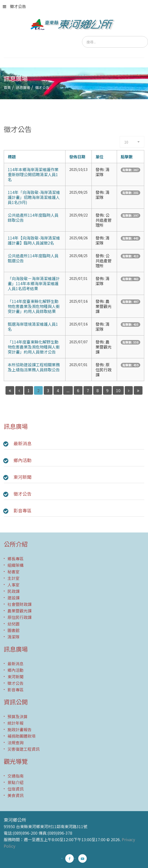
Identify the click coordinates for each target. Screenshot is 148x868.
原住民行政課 (19, 617)
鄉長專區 (15, 559)
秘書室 (13, 572)
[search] (115, 42)
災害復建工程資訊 (23, 749)
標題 (12, 157)
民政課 (13, 591)
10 (118, 390)
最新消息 (22, 443)
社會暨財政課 (19, 604)
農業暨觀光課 (19, 611)
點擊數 (127, 157)
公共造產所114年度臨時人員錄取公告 (33, 218)
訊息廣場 (23, 87)
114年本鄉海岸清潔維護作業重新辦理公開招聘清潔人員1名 (33, 174)
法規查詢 (15, 742)
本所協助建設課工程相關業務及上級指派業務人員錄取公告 (34, 367)
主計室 (13, 578)
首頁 (7, 87)
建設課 (13, 598)
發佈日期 (77, 157)
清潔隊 (13, 637)
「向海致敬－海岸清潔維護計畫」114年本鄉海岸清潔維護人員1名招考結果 (34, 283)
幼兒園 (13, 624)
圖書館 (13, 630)
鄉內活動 (22, 460)
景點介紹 (15, 782)
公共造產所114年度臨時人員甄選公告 (33, 258)
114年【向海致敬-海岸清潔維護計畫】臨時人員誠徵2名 (34, 240)
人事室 (13, 585)
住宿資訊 (15, 789)
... (68, 390)
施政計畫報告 (19, 729)
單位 (99, 157)
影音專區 (22, 510)
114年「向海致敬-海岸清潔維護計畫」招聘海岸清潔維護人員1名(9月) (34, 197)
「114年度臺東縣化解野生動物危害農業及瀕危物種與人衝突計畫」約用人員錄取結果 (34, 306)
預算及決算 (17, 716)
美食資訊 (15, 795)
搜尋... (82, 36)
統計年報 (15, 723)
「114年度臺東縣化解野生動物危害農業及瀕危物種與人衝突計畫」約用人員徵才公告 (34, 347)
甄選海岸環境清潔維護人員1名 (33, 327)
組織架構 (15, 565)
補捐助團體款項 (21, 736)
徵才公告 (14, 6)
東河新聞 (22, 477)
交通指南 (15, 776)
